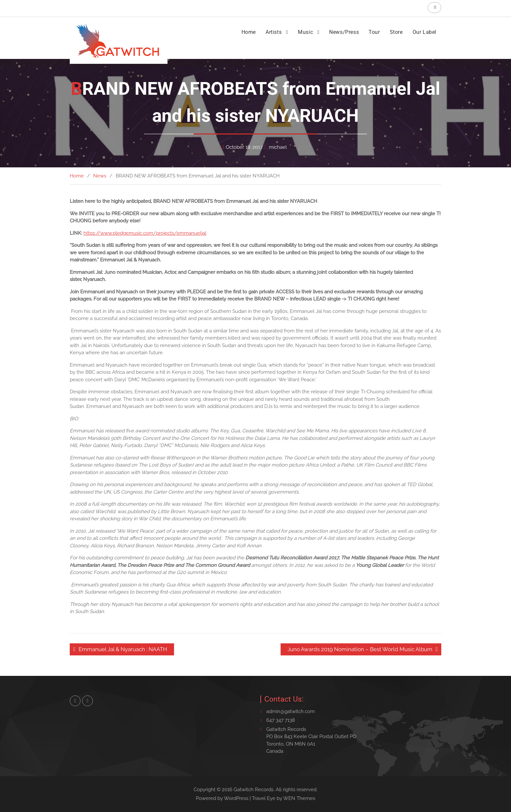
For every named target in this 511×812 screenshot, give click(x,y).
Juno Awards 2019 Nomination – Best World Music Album (360, 649)
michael (278, 147)
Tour (374, 32)
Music (305, 32)
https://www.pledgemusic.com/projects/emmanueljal (145, 233)
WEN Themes (299, 798)
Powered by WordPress (222, 798)
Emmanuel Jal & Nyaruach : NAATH (123, 649)
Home (249, 32)
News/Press (344, 32)
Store (396, 32)
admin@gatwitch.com (291, 711)
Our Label (424, 32)
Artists (274, 32)
